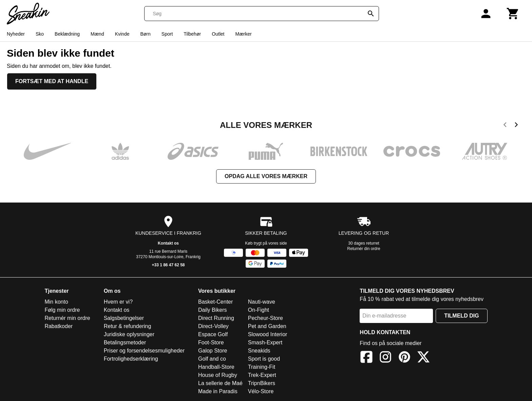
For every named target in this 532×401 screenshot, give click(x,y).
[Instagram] (385, 358)
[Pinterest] (404, 358)
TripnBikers (262, 383)
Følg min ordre (62, 310)
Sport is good (264, 359)
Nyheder (16, 34)
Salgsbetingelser (124, 318)
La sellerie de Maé (220, 383)
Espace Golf (213, 334)
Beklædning (67, 34)
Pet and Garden (267, 326)
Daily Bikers (212, 310)
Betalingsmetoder (125, 342)
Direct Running (216, 318)
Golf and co (212, 359)
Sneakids (259, 351)
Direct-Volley (213, 326)
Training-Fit (262, 367)
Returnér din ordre (364, 249)
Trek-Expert (262, 375)
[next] (516, 126)
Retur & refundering (128, 326)
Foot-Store (211, 342)
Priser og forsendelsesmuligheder (144, 351)
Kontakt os (168, 243)
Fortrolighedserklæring (131, 359)
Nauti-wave (262, 302)
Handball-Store (216, 367)
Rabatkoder (59, 326)
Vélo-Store (261, 391)
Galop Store (213, 351)
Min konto (56, 302)
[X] (423, 358)
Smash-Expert (265, 342)
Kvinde (122, 34)
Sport (167, 34)
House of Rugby (218, 375)
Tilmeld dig (461, 316)
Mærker (243, 34)
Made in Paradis (218, 391)
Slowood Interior (268, 334)
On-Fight (259, 310)
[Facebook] (366, 358)
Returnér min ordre (67, 318)
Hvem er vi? (118, 302)
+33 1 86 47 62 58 (168, 265)
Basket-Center (215, 302)
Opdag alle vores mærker (266, 176)
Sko (40, 34)
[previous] (505, 126)
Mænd (97, 34)
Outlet (218, 34)
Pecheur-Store (265, 318)
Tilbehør (192, 34)
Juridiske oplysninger (129, 334)
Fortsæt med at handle (52, 81)
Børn (145, 34)
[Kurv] (513, 14)
